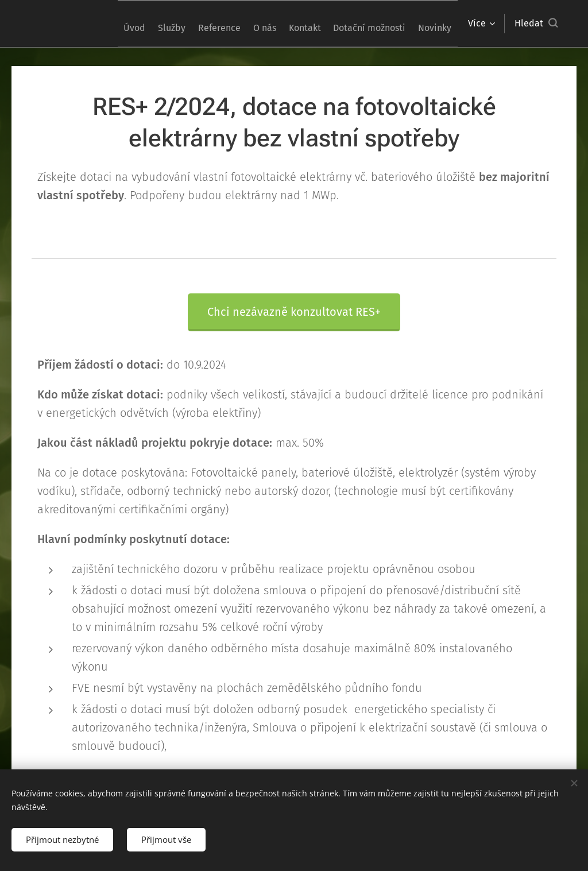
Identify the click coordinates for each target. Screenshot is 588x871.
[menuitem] (136, 24)
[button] (536, 24)
